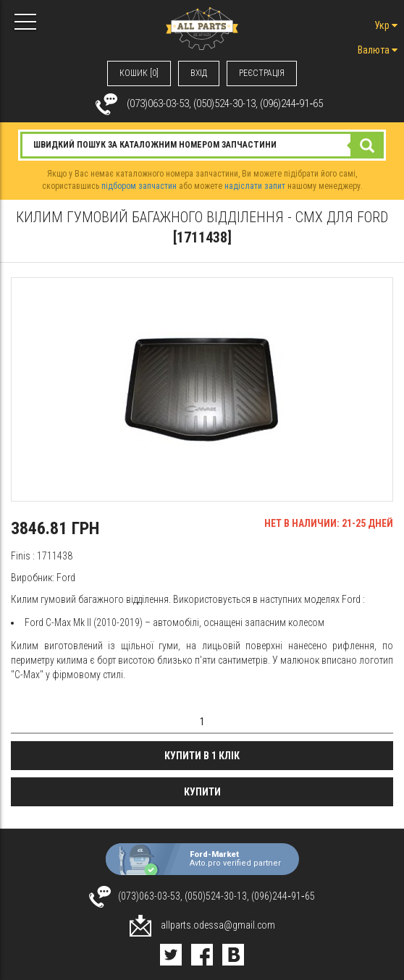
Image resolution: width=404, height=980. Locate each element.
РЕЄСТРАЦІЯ (262, 73)
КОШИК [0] (139, 73)
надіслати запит (255, 186)
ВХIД (199, 73)
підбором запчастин (139, 186)
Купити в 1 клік (202, 756)
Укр (386, 25)
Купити (202, 792)
